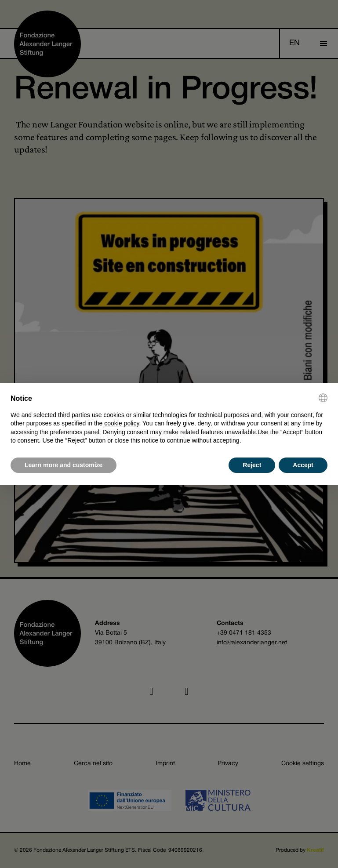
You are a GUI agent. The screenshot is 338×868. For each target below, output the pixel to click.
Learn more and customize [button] (64, 465)
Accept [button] (303, 465)
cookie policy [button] (122, 423)
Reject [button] (252, 465)
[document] (169, 419)
